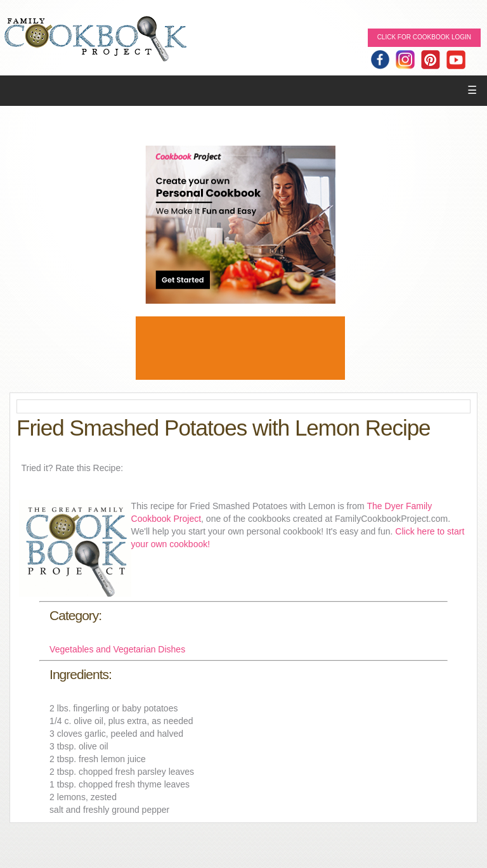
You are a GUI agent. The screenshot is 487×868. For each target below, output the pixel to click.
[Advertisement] (240, 348)
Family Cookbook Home (95, 40)
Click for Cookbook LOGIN (424, 37)
